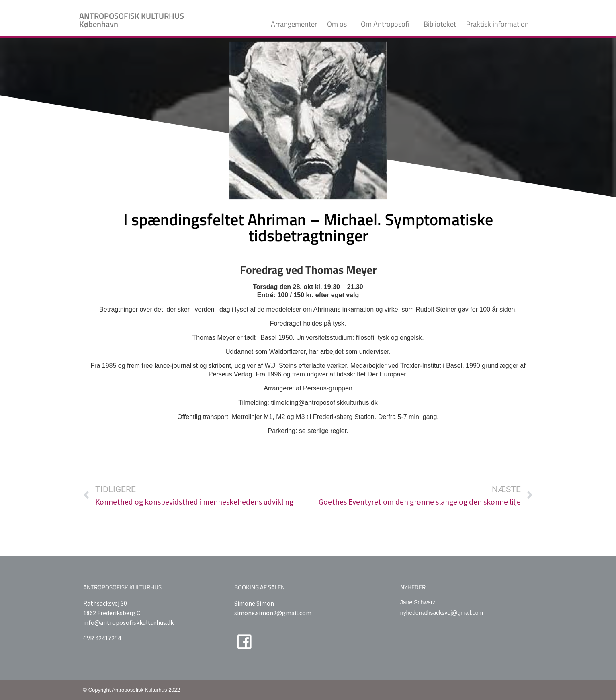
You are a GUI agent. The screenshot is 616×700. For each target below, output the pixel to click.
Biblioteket (440, 24)
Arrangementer (294, 24)
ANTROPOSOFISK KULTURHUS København (132, 20)
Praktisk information (499, 24)
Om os (339, 24)
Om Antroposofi (387, 24)
